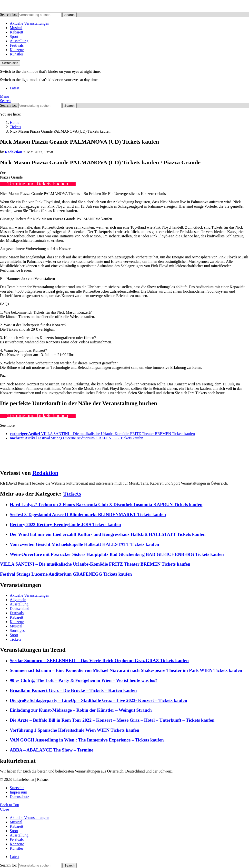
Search (70, 15)
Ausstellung (19, 41)
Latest (15, 88)
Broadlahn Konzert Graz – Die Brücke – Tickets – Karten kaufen (73, 690)
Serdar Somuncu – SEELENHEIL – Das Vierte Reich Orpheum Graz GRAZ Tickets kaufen (99, 661)
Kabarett (16, 32)
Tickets (72, 494)
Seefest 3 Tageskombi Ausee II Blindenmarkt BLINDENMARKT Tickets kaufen (88, 514)
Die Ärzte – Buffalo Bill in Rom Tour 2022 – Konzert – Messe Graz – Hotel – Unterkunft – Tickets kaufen (112, 720)
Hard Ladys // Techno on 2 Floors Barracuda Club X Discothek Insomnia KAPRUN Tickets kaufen (106, 504)
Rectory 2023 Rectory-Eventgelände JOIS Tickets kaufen (65, 524)
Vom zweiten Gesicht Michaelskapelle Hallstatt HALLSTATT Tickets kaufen (84, 544)
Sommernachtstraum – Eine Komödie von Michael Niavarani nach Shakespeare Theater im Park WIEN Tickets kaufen (126, 670)
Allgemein (18, 600)
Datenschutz (19, 797)
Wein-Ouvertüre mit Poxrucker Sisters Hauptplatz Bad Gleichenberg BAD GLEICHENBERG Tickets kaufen (117, 554)
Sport (14, 37)
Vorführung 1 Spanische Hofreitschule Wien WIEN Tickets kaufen (75, 730)
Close (4, 809)
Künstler (16, 54)
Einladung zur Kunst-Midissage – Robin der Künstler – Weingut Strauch (81, 710)
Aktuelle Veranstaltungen (30, 23)
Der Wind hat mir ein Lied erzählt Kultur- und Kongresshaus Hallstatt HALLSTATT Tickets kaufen (108, 534)
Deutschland (20, 609)
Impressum (18, 792)
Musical (16, 28)
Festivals (17, 45)
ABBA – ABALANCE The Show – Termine (52, 750)
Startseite (17, 788)
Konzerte (17, 50)
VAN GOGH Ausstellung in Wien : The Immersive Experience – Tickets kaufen (87, 740)
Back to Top (10, 805)
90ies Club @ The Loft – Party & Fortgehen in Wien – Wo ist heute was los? (84, 680)
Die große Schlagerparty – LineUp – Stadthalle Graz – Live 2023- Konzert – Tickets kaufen (98, 700)
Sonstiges (17, 630)
